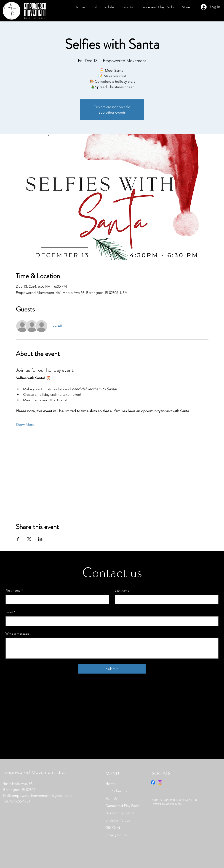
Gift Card (113, 828)
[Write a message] (112, 648)
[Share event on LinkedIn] (40, 539)
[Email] (111, 621)
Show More (25, 424)
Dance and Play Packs (123, 806)
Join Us (111, 798)
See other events (112, 112)
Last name (122, 590)
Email (10, 612)
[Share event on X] (29, 539)
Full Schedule (116, 791)
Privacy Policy (116, 835)
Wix (180, 804)
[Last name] (165, 600)
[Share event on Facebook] (18, 539)
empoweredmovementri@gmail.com (42, 796)
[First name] (56, 600)
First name (14, 591)
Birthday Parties (118, 820)
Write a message (17, 633)
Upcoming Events (120, 813)
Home (111, 784)
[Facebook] (153, 782)
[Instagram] (160, 782)
